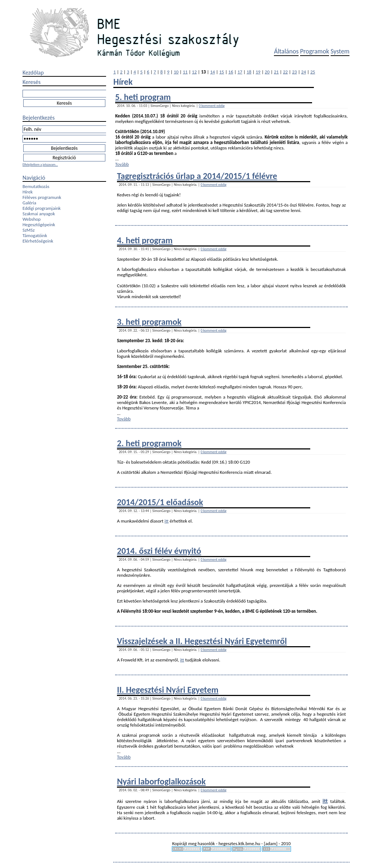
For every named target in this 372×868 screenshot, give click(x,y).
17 (240, 72)
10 (176, 72)
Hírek (28, 192)
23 (294, 72)
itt (167, 521)
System (340, 51)
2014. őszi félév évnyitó (159, 551)
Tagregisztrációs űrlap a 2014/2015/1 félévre (197, 176)
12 (194, 72)
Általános (286, 51)
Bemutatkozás (36, 186)
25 (313, 72)
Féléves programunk (42, 197)
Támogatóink (35, 235)
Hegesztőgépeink (39, 225)
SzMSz (29, 230)
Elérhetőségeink (38, 241)
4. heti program (145, 240)
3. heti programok (149, 322)
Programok (315, 51)
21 (276, 72)
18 (249, 72)
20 (267, 72)
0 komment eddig (212, 106)
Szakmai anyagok (39, 214)
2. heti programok (149, 443)
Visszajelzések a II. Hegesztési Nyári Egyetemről (202, 641)
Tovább (122, 164)
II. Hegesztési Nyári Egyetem (168, 690)
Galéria (29, 203)
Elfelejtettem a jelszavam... (40, 165)
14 (212, 72)
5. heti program (143, 97)
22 (285, 72)
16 (231, 72)
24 (304, 72)
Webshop (32, 219)
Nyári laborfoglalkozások (161, 781)
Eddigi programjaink (42, 208)
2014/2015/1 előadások (160, 502)
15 (222, 72)
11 (185, 72)
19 (258, 72)
